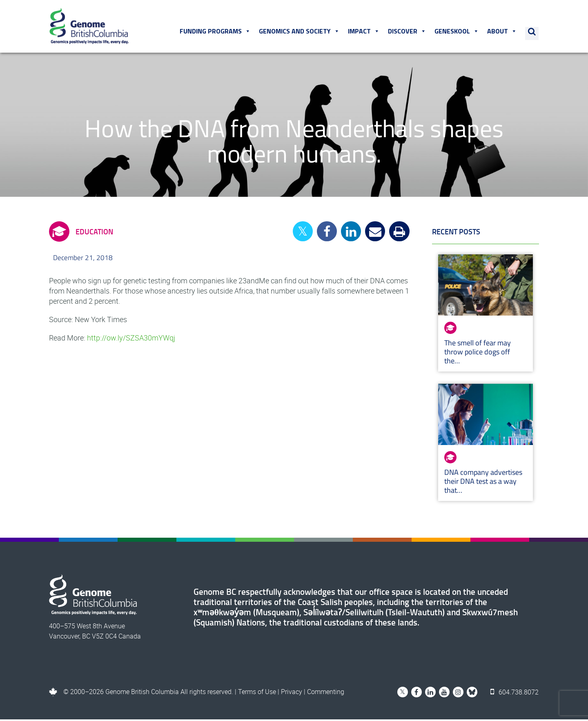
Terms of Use (257, 693)
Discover (408, 32)
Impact (364, 32)
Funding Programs (216, 32)
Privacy (292, 693)
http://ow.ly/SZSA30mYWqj (131, 339)
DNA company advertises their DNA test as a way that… (483, 483)
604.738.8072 (515, 693)
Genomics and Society (300, 32)
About (502, 32)
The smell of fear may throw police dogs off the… (478, 353)
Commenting (326, 693)
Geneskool (457, 32)
